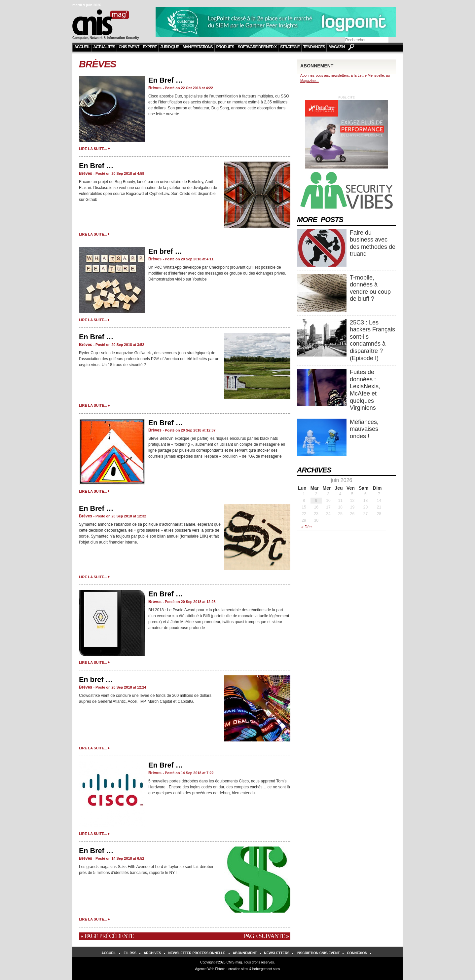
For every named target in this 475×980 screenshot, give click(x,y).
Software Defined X (257, 47)
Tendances (314, 47)
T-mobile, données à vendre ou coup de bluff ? (370, 288)
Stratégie (290, 47)
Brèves (97, 64)
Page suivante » (266, 936)
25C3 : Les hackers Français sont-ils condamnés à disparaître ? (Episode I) (372, 340)
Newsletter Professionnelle (197, 953)
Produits (225, 47)
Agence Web (205, 969)
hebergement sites (266, 969)
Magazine (338, 47)
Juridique (169, 47)
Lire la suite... (93, 149)
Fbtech (220, 969)
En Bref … (165, 80)
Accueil (82, 47)
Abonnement (245, 953)
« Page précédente (107, 936)
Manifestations (198, 47)
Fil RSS (130, 953)
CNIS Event (129, 47)
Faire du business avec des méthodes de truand (373, 243)
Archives (152, 953)
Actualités (104, 47)
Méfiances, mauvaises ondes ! (364, 429)
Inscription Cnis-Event (318, 953)
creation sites (238, 969)
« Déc (306, 527)
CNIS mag (234, 962)
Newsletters (277, 953)
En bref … (165, 251)
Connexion (357, 953)
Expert (150, 47)
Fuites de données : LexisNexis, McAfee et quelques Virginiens (365, 390)
